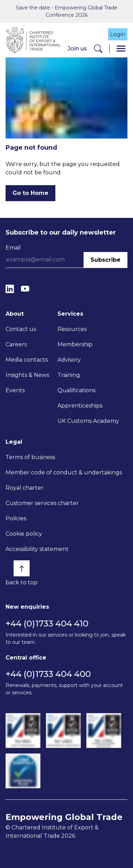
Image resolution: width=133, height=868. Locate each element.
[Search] (98, 49)
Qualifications (76, 390)
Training (69, 375)
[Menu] (121, 49)
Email (13, 248)
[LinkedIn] (10, 289)
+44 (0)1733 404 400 (48, 674)
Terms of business (30, 457)
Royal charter (25, 488)
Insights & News (27, 375)
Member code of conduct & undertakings (64, 472)
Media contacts (27, 360)
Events (15, 390)
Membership (75, 344)
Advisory (69, 360)
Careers (16, 344)
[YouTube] (25, 289)
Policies (16, 518)
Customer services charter (42, 503)
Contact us (21, 329)
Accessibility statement (37, 549)
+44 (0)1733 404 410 (47, 624)
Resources (72, 329)
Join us (77, 49)
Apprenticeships (80, 406)
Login (118, 34)
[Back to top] (22, 568)
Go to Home (30, 193)
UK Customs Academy (88, 421)
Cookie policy (24, 534)
